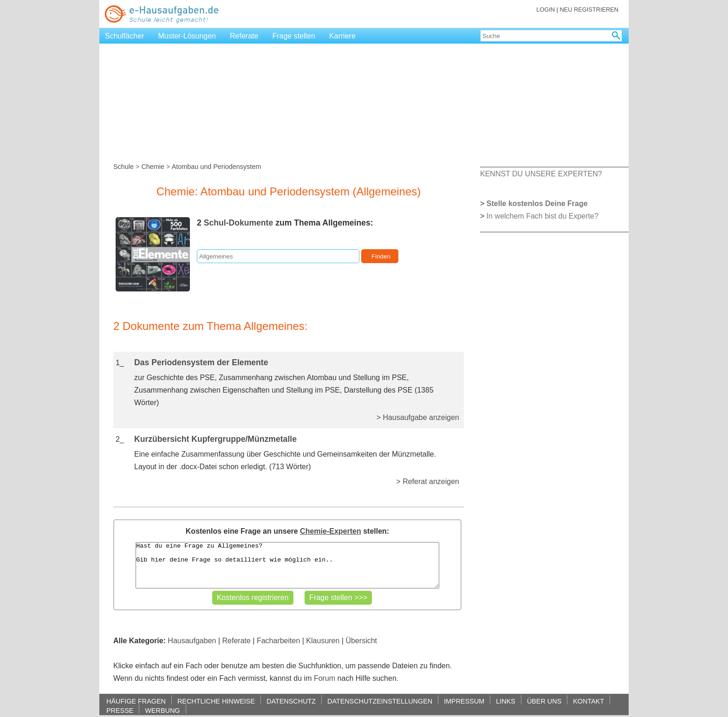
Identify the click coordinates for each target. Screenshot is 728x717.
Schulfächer (125, 36)
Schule (123, 167)
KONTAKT (588, 701)
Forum (325, 678)
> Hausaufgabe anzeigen (418, 417)
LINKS (506, 701)
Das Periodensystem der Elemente (201, 362)
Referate (244, 36)
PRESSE (120, 710)
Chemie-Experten (331, 531)
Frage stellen (294, 36)
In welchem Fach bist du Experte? (543, 216)
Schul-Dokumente (239, 223)
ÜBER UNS (544, 701)
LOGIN (546, 10)
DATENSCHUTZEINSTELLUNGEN (380, 701)
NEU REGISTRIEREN (589, 10)
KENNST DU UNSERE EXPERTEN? (541, 174)
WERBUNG (162, 710)
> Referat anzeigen (428, 481)
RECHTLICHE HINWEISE (216, 701)
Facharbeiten (278, 641)
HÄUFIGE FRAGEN (136, 701)
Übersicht (361, 641)
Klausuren (323, 641)
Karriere (342, 36)
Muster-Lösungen (187, 36)
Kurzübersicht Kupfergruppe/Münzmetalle (215, 439)
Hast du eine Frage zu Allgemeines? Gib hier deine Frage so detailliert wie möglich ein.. (287, 565)
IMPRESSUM (464, 701)
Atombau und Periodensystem (217, 167)
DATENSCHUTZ (291, 701)
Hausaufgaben (192, 641)
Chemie (153, 167)
